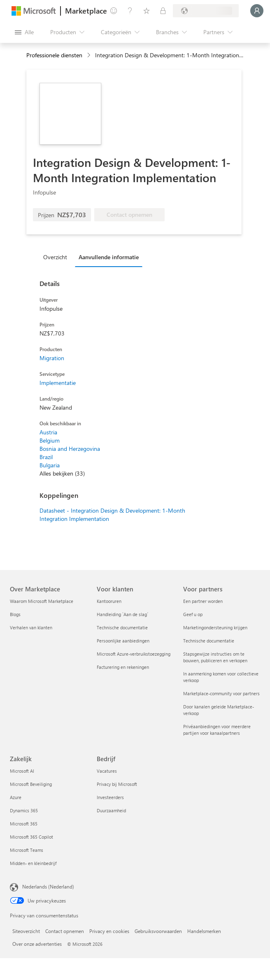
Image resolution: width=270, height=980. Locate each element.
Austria (48, 432)
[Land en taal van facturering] (206, 11)
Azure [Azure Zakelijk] (16, 797)
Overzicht (55, 257)
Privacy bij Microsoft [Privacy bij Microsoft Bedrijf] (117, 784)
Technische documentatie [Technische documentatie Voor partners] (209, 641)
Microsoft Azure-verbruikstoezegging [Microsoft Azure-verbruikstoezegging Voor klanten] (134, 654)
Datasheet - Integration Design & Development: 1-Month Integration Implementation (112, 515)
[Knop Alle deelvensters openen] (24, 32)
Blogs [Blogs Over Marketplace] (15, 614)
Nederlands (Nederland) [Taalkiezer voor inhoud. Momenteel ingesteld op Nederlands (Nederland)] (48, 886)
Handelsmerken (204, 931)
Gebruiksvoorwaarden (158, 931)
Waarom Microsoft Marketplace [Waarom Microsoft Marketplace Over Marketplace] (42, 601)
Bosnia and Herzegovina (70, 449)
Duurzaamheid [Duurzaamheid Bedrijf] (111, 810)
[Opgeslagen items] (147, 11)
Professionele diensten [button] (54, 55)
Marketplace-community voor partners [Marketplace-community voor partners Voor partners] (221, 693)
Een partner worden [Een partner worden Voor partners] (203, 601)
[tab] (57, 257)
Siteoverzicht (26, 931)
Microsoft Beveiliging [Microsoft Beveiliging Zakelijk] (31, 784)
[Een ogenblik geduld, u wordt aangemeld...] (257, 11)
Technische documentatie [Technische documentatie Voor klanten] (122, 627)
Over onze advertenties (37, 944)
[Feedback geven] (114, 11)
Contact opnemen (65, 931)
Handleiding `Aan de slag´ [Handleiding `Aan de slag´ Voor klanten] (122, 614)
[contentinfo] (90, 55)
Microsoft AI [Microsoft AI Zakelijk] (22, 771)
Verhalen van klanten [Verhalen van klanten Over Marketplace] (31, 627)
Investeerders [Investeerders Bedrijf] (110, 797)
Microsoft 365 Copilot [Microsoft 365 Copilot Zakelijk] (31, 837)
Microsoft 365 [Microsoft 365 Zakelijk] (24, 824)
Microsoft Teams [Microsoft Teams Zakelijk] (27, 850)
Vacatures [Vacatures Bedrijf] (107, 771)
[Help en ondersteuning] (130, 11)
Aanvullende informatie (109, 257)
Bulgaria (50, 465)
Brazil (46, 457)
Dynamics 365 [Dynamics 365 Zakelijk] (24, 810)
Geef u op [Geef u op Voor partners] (193, 614)
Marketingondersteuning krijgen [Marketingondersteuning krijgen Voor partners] (215, 627)
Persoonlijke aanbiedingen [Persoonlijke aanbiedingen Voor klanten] (123, 641)
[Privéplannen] (163, 11)
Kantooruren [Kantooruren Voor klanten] (109, 601)
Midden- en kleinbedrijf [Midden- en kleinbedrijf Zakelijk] (33, 863)
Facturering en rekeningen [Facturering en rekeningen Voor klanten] (123, 667)
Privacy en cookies (109, 931)
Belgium (50, 440)
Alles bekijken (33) (62, 473)
